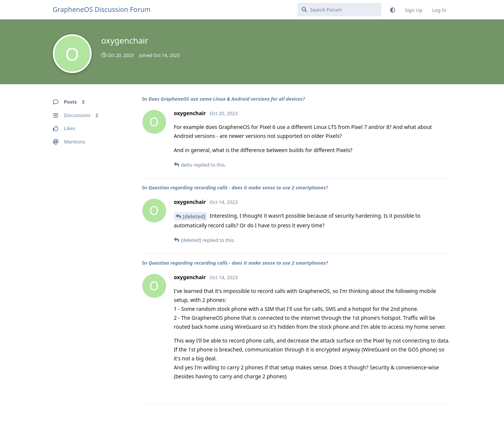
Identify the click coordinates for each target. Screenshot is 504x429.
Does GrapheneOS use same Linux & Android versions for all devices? (226, 99)
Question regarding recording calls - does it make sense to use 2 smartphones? (238, 187)
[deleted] (194, 216)
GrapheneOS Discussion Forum (102, 9)
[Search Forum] (340, 10)
